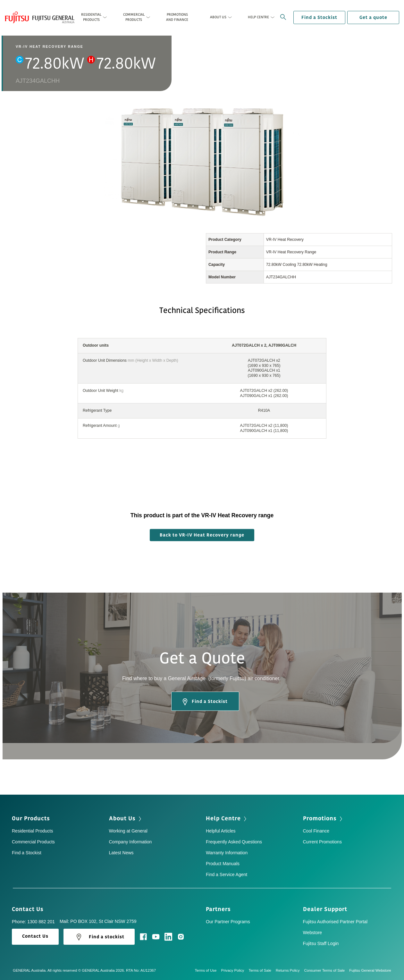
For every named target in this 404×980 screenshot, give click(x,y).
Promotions (323, 818)
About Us (126, 818)
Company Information (130, 842)
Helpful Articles (221, 831)
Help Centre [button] (258, 17)
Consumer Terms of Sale (327, 970)
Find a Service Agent (227, 874)
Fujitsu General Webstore (370, 970)
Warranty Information (227, 853)
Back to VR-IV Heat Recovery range (202, 535)
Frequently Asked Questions (234, 842)
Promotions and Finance (177, 17)
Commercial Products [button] (134, 17)
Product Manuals (223, 864)
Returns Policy (290, 970)
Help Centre (227, 818)
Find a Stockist (319, 17)
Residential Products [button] (91, 17)
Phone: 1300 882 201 (33, 922)
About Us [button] (218, 17)
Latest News (121, 853)
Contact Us (30, 909)
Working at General (128, 831)
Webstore (313, 933)
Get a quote (373, 17)
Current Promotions (322, 842)
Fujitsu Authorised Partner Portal (335, 922)
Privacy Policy (235, 970)
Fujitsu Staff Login (321, 943)
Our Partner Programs (228, 922)
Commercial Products (33, 842)
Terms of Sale (262, 970)
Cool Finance (316, 831)
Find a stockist (99, 937)
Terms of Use (208, 970)
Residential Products (32, 831)
